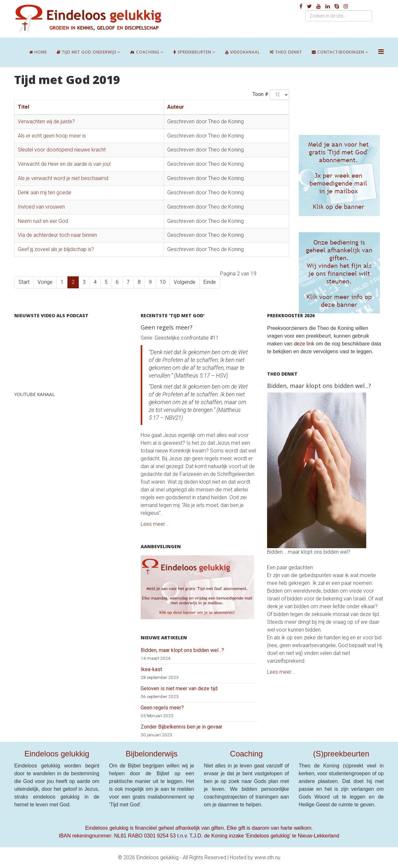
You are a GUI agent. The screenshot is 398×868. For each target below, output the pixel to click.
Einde (210, 282)
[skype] (337, 6)
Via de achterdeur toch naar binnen (57, 235)
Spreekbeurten (192, 52)
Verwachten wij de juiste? (46, 121)
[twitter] (309, 6)
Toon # (260, 94)
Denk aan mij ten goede (45, 193)
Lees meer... (155, 524)
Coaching (145, 52)
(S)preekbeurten (341, 754)
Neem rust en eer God (43, 221)
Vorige (45, 282)
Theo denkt (286, 52)
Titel (23, 107)
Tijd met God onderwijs (87, 52)
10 (163, 282)
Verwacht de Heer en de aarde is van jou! (64, 164)
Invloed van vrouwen (41, 207)
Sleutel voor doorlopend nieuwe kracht (62, 150)
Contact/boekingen (338, 52)
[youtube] (319, 6)
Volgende (185, 282)
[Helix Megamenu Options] (381, 52)
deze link (304, 344)
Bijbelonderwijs (152, 754)
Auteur (176, 107)
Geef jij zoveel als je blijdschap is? (56, 249)
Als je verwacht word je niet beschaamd (63, 178)
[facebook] (301, 6)
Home (38, 52)
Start (24, 282)
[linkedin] (328, 6)
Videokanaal (243, 52)
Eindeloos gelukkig (57, 754)
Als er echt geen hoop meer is (52, 136)
